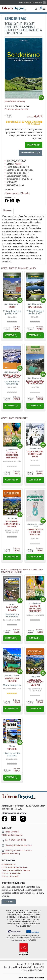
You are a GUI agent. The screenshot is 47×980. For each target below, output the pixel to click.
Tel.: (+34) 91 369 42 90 (14, 840)
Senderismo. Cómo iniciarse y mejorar (12, 524)
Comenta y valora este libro (17, 109)
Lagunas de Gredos (12, 609)
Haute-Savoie (35, 307)
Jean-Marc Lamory (15, 101)
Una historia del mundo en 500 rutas (35, 454)
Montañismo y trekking (12, 680)
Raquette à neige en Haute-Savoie (12, 376)
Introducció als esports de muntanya (35, 532)
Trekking (12, 749)
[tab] (7, 211)
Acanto (18, 164)
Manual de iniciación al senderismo (12, 455)
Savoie (12, 307)
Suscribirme (9, 902)
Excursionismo (13, 193)
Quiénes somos (8, 864)
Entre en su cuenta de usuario (33, 2)
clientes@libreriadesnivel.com (17, 845)
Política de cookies (10, 876)
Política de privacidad (11, 873)
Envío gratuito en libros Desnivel (16, 870)
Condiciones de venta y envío (14, 867)
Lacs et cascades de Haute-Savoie (35, 382)
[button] (36, 9)
